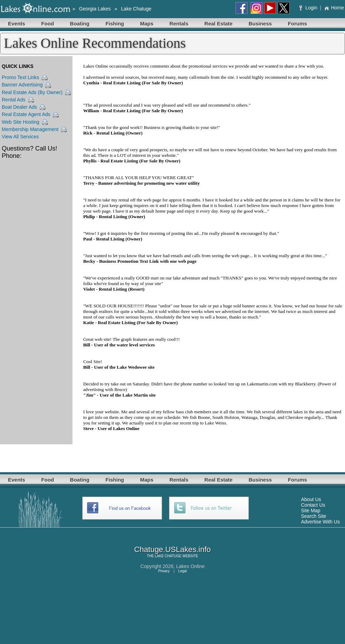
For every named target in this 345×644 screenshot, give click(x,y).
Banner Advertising (22, 85)
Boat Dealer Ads (19, 107)
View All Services (20, 137)
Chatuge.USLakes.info (172, 549)
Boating (80, 24)
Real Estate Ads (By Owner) (32, 92)
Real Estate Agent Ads (26, 114)
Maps (147, 24)
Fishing (115, 24)
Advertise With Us (320, 522)
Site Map (311, 511)
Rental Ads (14, 100)
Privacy (164, 571)
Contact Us (313, 505)
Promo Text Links (20, 77)
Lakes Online (191, 566)
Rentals (179, 24)
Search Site (314, 516)
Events (17, 24)
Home (334, 8)
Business (260, 24)
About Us (311, 499)
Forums (297, 24)
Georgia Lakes (95, 9)
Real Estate (219, 24)
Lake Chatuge (136, 9)
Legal (183, 571)
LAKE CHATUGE (168, 556)
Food (48, 24)
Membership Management (30, 129)
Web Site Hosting (21, 122)
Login (309, 8)
